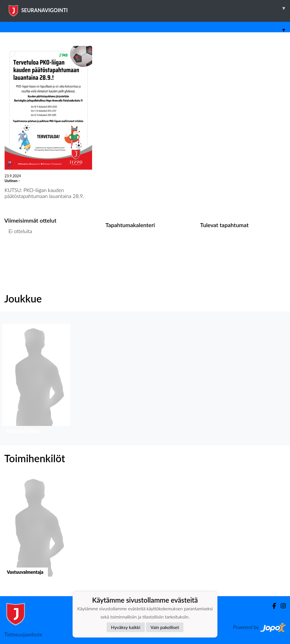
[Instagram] (281, 606)
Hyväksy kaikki (126, 627)
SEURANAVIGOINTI (149, 8)
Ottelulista (18, 253)
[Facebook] (272, 606)
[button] (36, 380)
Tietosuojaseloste (23, 634)
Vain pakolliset (165, 627)
